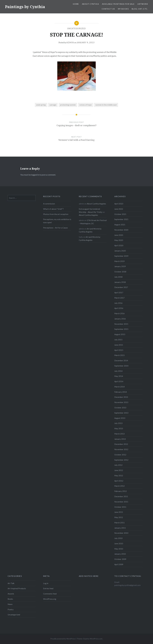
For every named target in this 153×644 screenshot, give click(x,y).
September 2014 (121, 366)
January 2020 (120, 251)
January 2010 (120, 554)
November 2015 (121, 324)
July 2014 (118, 371)
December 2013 (121, 397)
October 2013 (120, 408)
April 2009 (119, 564)
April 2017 (119, 293)
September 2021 (121, 219)
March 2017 (119, 298)
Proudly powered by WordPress (63, 639)
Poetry (11, 609)
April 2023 (119, 204)
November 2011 (121, 502)
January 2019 (120, 266)
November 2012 (121, 449)
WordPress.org (50, 599)
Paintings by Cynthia (25, 7)
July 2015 (118, 340)
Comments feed (50, 594)
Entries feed (48, 588)
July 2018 (118, 277)
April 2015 (119, 350)
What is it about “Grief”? (53, 209)
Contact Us (108, 9)
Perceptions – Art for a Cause (55, 228)
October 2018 (120, 272)
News (10, 604)
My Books (123, 9)
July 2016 (118, 303)
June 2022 (119, 209)
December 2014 (121, 360)
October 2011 (120, 507)
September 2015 (121, 329)
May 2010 (119, 549)
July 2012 (118, 465)
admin (70, 42)
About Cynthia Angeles (96, 204)
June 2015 (119, 345)
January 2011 (120, 528)
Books (10, 599)
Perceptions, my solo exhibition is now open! (57, 221)
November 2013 (121, 402)
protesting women (68, 105)
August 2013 (120, 418)
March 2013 (119, 434)
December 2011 (121, 496)
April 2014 (119, 381)
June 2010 (119, 543)
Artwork (143, 4)
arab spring (41, 105)
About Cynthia (90, 4)
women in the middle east (106, 105)
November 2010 (121, 533)
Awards (11, 594)
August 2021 (120, 225)
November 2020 (121, 230)
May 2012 (119, 476)
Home (76, 4)
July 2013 (118, 423)
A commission (49, 204)
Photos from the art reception (56, 214)
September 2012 (121, 460)
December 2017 (121, 287)
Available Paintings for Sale (118, 4)
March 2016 (119, 313)
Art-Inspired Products (17, 588)
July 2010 (118, 538)
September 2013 (121, 413)
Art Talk (11, 583)
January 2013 (120, 439)
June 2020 (119, 235)
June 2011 (119, 512)
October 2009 (120, 559)
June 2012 (119, 470)
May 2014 (119, 376)
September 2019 (121, 256)
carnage (53, 105)
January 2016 (120, 319)
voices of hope (86, 105)
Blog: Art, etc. (140, 9)
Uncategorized (77, 28)
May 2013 (119, 428)
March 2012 (119, 486)
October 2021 (120, 214)
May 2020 (119, 240)
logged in (35, 175)
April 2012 (119, 481)
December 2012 (121, 444)
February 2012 (121, 491)
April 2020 (119, 245)
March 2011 (119, 523)
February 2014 (121, 392)
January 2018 (120, 282)
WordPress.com (96, 639)
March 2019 (119, 261)
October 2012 (120, 455)
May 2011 (119, 517)
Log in (46, 583)
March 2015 (119, 355)
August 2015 (120, 334)
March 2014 (119, 387)
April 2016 (119, 308)
